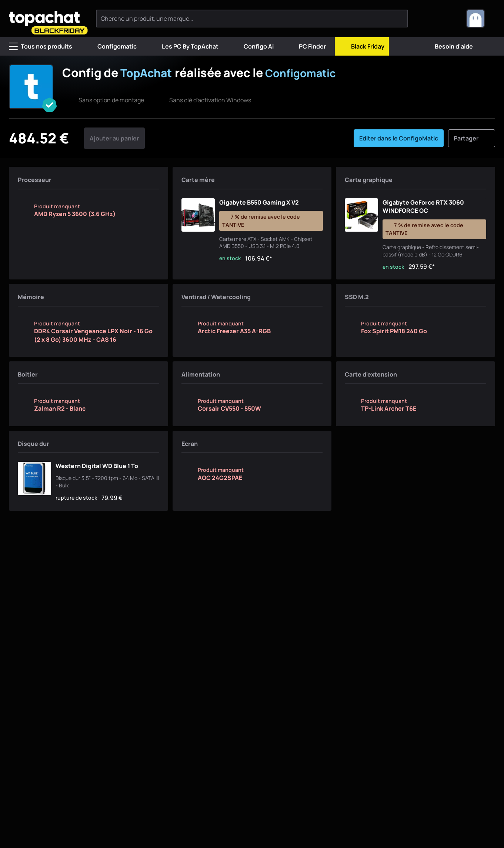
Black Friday (362, 46)
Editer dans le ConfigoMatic (399, 153)
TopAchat (148, 73)
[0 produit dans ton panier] (448, 19)
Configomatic (111, 46)
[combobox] (481, 19)
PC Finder (306, 46)
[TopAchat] (48, 19)
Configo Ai (253, 46)
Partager (472, 153)
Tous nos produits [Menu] (41, 46)
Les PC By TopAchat (184, 46)
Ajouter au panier (114, 153)
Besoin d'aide (448, 46)
